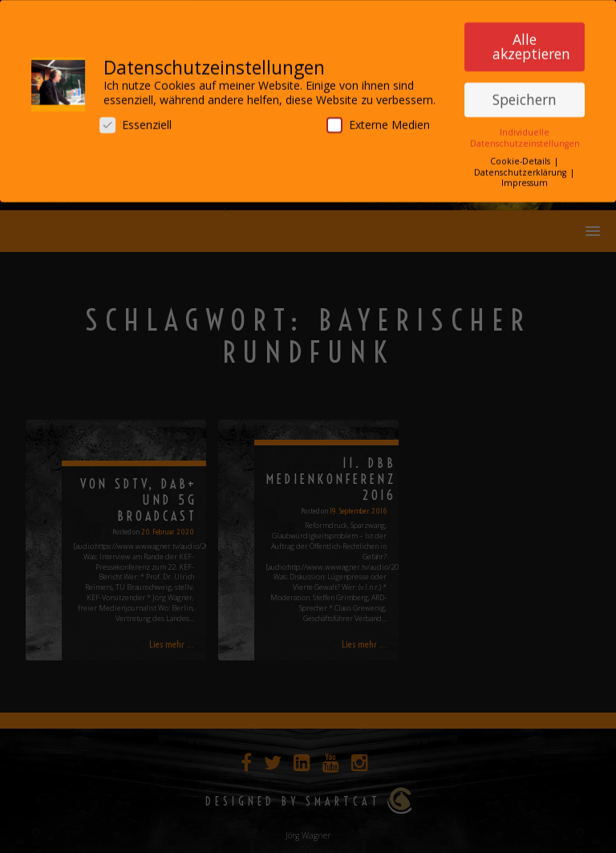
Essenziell (136, 119)
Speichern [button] (525, 93)
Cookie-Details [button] (521, 156)
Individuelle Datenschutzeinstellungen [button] (525, 132)
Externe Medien (378, 119)
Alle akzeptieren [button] (531, 41)
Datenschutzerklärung (521, 166)
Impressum (525, 177)
